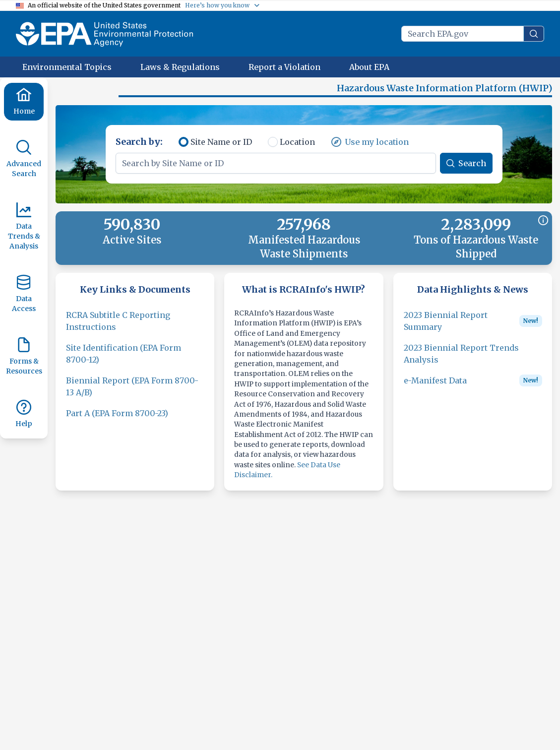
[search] (534, 34)
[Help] (24, 414)
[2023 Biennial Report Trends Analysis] (473, 360)
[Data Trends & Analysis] (24, 227)
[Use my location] (370, 148)
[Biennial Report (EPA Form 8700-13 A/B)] (135, 392)
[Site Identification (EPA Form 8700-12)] (135, 360)
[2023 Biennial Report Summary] (459, 327)
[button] (89, 92)
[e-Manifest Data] (435, 386)
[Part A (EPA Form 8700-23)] (117, 419)
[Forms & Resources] (24, 357)
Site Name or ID (221, 148)
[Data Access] (24, 294)
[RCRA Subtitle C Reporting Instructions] (135, 327)
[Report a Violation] (284, 67)
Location (297, 148)
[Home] (24, 102)
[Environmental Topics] (67, 67)
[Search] (466, 169)
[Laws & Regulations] (180, 67)
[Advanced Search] (24, 159)
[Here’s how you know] (223, 5)
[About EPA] (369, 67)
